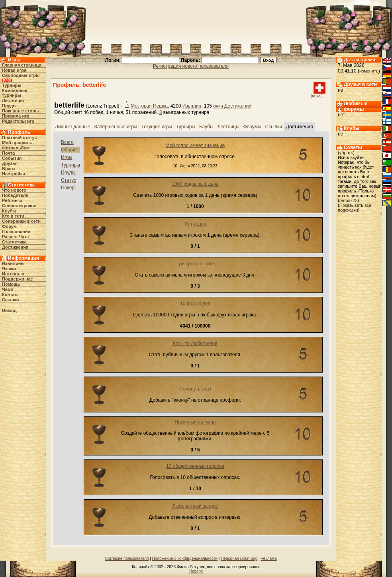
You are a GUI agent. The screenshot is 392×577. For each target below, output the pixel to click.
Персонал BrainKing (239, 558)
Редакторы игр (18, 121)
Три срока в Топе (195, 264)
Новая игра (14, 70)
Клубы (9, 211)
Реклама (269, 558)
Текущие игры (157, 127)
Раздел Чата (15, 237)
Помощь (11, 284)
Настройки (14, 174)
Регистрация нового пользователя (191, 66)
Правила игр (16, 116)
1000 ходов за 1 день (195, 184)
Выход (9, 310)
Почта (8, 153)
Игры (67, 157)
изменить (369, 71)
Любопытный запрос (195, 506)
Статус (69, 180)
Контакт (10, 294)
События (12, 158)
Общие (69, 150)
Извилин (192, 106)
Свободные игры (21, 75)
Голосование (16, 232)
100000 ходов (195, 304)
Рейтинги (12, 200)
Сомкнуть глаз (195, 389)
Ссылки (11, 300)
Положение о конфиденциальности (185, 558)
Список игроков (19, 206)
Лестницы (13, 100)
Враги (8, 169)
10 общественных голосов (195, 466)
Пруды (9, 106)
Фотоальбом (16, 148)
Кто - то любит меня (195, 343)
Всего (67, 142)
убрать (346, 153)
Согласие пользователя (127, 558)
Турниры (12, 85)
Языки (9, 269)
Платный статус (20, 137)
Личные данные (73, 127)
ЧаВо (8, 289)
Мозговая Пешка (149, 106)
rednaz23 (349, 200)
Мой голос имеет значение (195, 145)
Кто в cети (13, 216)
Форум (9, 226)
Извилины (13, 263)
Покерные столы (20, 111)
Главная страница (22, 65)
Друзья (10, 163)
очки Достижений (232, 106)
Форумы (252, 127)
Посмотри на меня (195, 422)
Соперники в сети (21, 221)
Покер (68, 188)
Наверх (196, 571)
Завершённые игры (116, 127)
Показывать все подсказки (355, 208)
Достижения (15, 247)
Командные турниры (15, 93)
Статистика (14, 242)
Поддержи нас (18, 279)
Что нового (14, 190)
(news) (317, 96)
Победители (15, 195)
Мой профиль (17, 143)
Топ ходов (195, 224)
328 (7, 80)
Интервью (13, 274)
